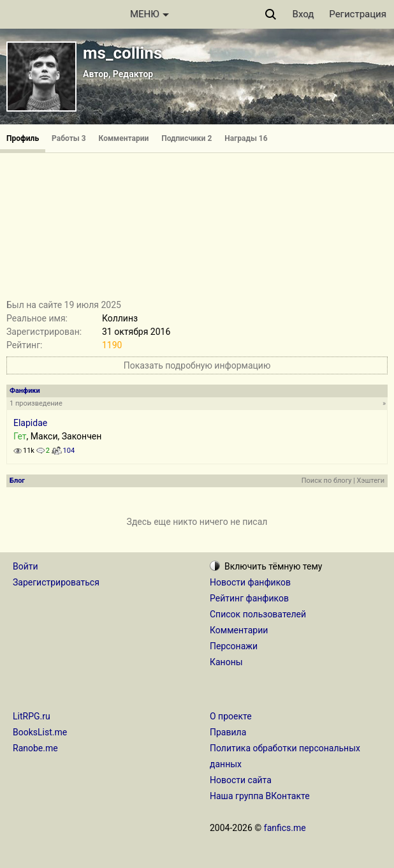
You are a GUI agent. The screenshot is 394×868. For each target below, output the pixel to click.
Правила (228, 732)
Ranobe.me (35, 748)
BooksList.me (40, 732)
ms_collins (122, 53)
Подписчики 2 (186, 138)
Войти (26, 566)
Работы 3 (69, 138)
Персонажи (234, 646)
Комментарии (124, 138)
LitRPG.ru (32, 716)
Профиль (23, 138)
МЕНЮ (150, 14)
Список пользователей (258, 614)
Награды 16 (246, 138)
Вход (303, 14)
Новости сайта (241, 780)
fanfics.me (285, 828)
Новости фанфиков (250, 582)
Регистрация (358, 14)
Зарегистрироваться (56, 582)
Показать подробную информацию (197, 365)
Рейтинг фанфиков (249, 598)
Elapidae (30, 423)
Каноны (226, 662)
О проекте (231, 716)
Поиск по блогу (327, 481)
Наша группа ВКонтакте (260, 796)
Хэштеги (371, 481)
